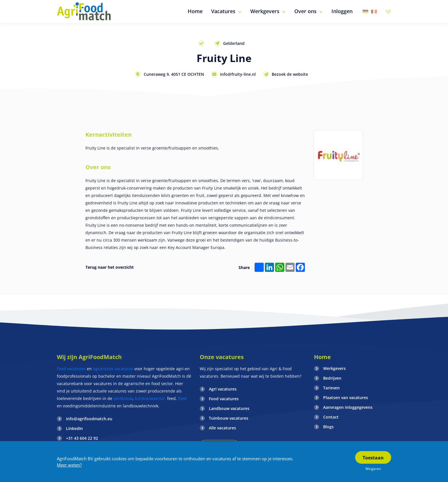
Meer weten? (69, 465)
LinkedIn (74, 428)
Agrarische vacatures (114, 369)
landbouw (123, 398)
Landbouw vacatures (229, 408)
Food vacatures (71, 369)
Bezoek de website (290, 74)
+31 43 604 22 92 (82, 438)
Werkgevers (334, 368)
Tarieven (331, 388)
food (182, 398)
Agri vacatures (223, 389)
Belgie (374, 12)
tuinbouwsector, (150, 398)
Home (322, 357)
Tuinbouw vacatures (229, 418)
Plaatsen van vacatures (346, 398)
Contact (331, 417)
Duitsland (365, 12)
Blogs (328, 427)
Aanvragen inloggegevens (348, 407)
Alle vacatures (222, 428)
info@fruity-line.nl (238, 74)
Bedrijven (332, 378)
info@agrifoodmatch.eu (89, 419)
